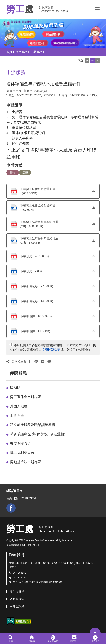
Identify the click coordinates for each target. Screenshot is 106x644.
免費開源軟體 (51, 350)
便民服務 (21, 52)
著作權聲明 (17, 592)
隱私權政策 (17, 599)
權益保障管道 (20, 443)
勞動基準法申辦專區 (26, 462)
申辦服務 (36, 52)
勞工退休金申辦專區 (26, 397)
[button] (97, 9)
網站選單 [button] (14, 491)
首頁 (9, 52)
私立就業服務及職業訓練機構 (33, 425)
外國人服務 (19, 406)
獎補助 (15, 388)
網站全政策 (17, 606)
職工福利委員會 (22, 453)
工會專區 (17, 416)
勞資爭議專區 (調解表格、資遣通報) (38, 434)
